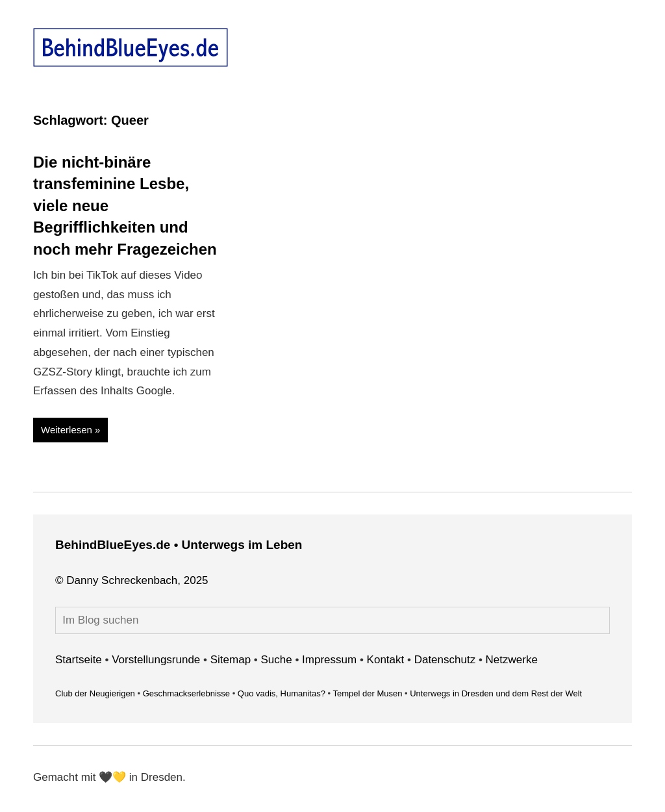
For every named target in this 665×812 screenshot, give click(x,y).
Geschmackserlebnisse (186, 693)
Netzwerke (512, 660)
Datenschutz (445, 660)
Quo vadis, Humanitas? (282, 693)
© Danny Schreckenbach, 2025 (132, 580)
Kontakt (386, 660)
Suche (277, 660)
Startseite (79, 660)
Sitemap (231, 660)
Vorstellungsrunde (156, 660)
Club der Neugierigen (95, 693)
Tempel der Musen (367, 693)
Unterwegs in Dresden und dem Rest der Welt (496, 693)
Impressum (329, 660)
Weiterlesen (67, 430)
